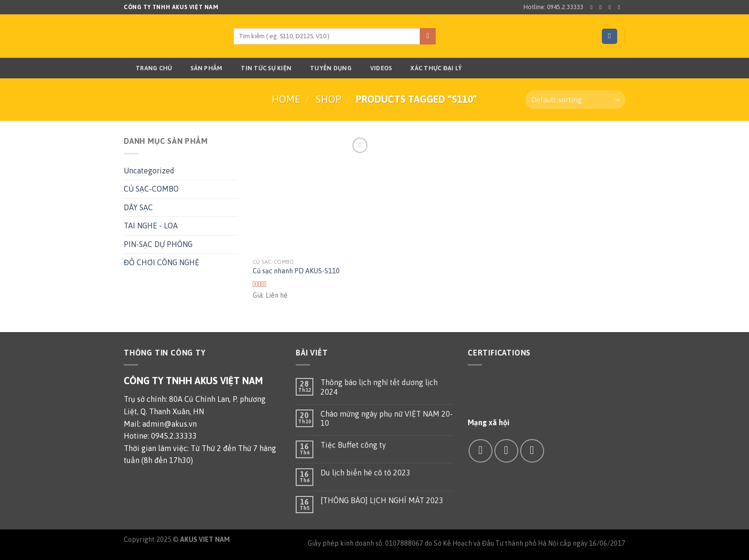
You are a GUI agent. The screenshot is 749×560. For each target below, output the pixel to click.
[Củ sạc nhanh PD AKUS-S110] (312, 194)
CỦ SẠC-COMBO (151, 189)
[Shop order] (575, 100)
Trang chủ (148, 68)
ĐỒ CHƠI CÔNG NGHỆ (161, 262)
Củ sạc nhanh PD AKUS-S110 (296, 271)
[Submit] (428, 36)
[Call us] (532, 451)
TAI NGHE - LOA (151, 226)
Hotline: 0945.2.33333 (553, 7)
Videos (375, 68)
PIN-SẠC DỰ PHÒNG (158, 244)
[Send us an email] (621, 7)
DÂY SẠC (138, 207)
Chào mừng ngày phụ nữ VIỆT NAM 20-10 (387, 418)
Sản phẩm (200, 68)
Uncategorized (149, 171)
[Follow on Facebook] (593, 7)
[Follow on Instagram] (602, 7)
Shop (328, 99)
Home (286, 99)
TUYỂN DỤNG (325, 68)
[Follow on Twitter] (611, 7)
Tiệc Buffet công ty (353, 445)
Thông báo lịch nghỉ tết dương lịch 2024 (379, 387)
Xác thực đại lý (430, 68)
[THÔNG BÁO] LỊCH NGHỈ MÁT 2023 (382, 500)
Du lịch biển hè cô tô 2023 (365, 473)
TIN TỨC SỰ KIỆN (260, 68)
